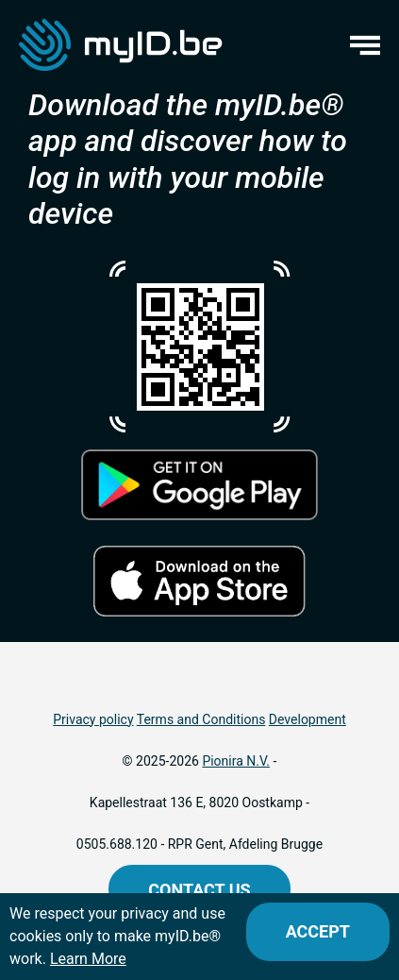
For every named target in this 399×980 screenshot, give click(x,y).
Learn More (88, 959)
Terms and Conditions (201, 719)
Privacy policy (93, 719)
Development (308, 719)
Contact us (199, 890)
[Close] (318, 932)
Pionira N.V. (236, 761)
